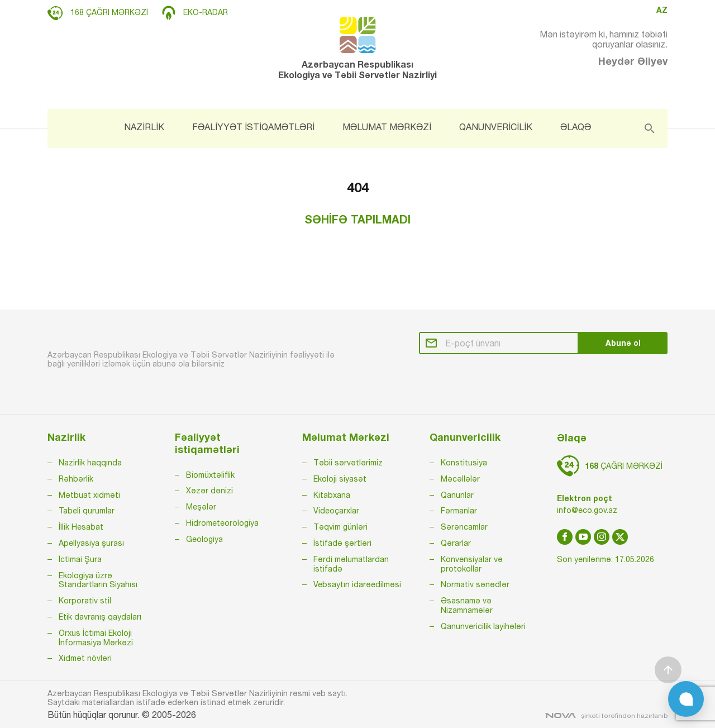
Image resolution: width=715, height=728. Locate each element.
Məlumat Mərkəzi (346, 437)
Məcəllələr (460, 479)
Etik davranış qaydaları (100, 617)
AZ (662, 10)
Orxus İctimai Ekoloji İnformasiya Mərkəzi (96, 638)
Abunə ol (623, 343)
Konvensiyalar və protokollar (472, 564)
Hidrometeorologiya (222, 523)
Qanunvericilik (465, 437)
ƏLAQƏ (576, 127)
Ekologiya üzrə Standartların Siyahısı (98, 580)
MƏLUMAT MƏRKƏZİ (387, 127)
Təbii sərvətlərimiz (348, 463)
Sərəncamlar (464, 527)
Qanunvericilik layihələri (483, 626)
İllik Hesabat (81, 527)
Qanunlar (457, 495)
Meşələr (201, 507)
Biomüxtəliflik (210, 475)
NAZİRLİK (144, 127)
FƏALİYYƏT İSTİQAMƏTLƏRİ (253, 127)
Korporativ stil (85, 601)
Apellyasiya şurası (91, 543)
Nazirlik (66, 437)
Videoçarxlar (336, 511)
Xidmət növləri (85, 658)
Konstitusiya (464, 463)
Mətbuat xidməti (89, 495)
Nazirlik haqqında (90, 463)
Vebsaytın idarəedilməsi (357, 584)
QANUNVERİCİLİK (496, 127)
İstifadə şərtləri (342, 543)
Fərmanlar (459, 511)
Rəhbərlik (76, 479)
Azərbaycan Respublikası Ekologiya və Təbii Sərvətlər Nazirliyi (357, 48)
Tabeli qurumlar (87, 511)
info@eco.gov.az (587, 510)
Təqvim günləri (340, 527)
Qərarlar (456, 543)
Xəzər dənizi (209, 491)
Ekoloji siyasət (340, 479)
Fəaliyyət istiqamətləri (207, 443)
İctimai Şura (80, 559)
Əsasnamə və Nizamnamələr (467, 605)
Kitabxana (332, 495)
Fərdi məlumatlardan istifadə (351, 564)
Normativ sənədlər (475, 584)
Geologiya (204, 539)
